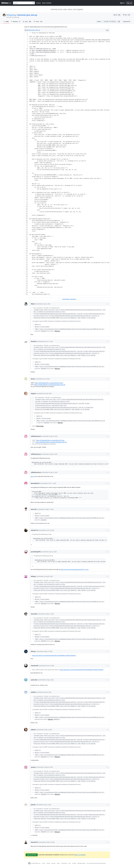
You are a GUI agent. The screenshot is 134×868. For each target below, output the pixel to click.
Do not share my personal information (96, 863)
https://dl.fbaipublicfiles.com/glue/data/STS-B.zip (49, 383)
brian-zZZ (34, 509)
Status (58, 863)
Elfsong (33, 651)
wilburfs (33, 730)
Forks (38, 22)
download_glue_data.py (27, 15)
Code (6, 22)
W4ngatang (11, 15)
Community (64, 863)
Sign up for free (32, 855)
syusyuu (33, 767)
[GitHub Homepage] (29, 863)
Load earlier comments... (69, 299)
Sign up (129, 3)
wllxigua (33, 576)
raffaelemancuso (36, 436)
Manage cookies (81, 863)
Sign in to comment (80, 855)
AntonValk (34, 614)
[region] (67, 164)
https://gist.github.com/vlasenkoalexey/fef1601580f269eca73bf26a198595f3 (54, 655)
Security (53, 863)
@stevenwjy (40, 426)
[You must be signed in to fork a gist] (127, 15)
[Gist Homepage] (6, 3)
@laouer (57, 331)
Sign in (122, 3)
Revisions (16, 22)
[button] (119, 22)
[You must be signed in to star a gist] (117, 15)
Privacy (48, 863)
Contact (74, 863)
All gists (39, 3)
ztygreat (33, 393)
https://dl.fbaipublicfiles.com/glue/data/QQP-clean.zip (50, 385)
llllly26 (33, 304)
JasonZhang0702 (36, 552)
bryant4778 (34, 842)
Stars (27, 22)
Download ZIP (127, 22)
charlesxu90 (34, 666)
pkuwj (33, 379)
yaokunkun (34, 680)
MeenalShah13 (35, 483)
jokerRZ (33, 805)
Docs (70, 863)
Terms (44, 863)
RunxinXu (34, 341)
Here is (32, 476)
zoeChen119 (34, 530)
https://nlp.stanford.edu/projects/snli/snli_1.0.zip (74, 569)
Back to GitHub (47, 3)
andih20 (33, 692)
